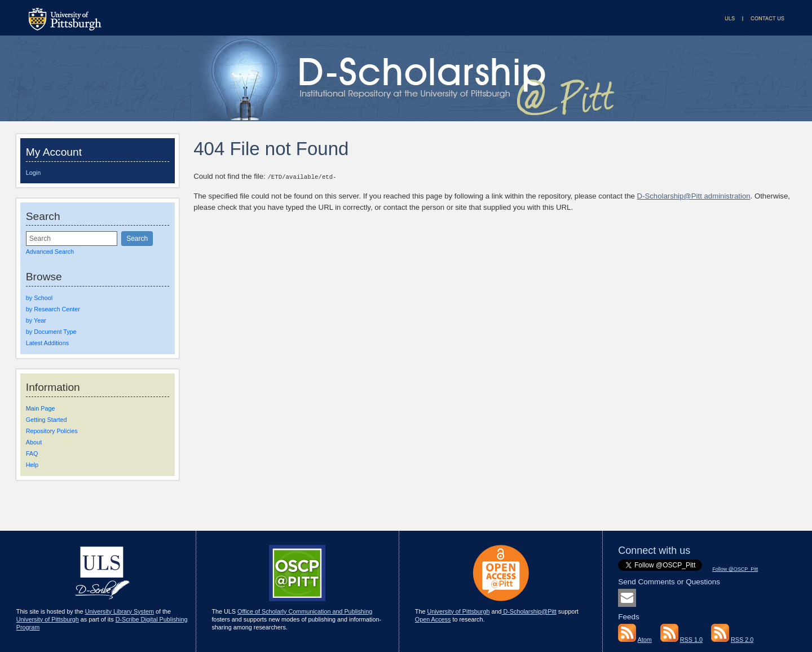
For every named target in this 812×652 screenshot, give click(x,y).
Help (32, 465)
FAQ (32, 453)
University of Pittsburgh (48, 619)
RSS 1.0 (691, 640)
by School (39, 298)
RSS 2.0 (742, 640)
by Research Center (53, 309)
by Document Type (51, 332)
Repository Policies (52, 431)
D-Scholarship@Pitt (529, 611)
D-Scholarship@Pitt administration (694, 195)
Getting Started (47, 420)
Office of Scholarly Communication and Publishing (305, 611)
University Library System (120, 611)
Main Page (41, 408)
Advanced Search (50, 252)
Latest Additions (47, 343)
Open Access (433, 619)
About (34, 442)
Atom (645, 640)
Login (33, 173)
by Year (36, 320)
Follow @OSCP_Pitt (735, 569)
